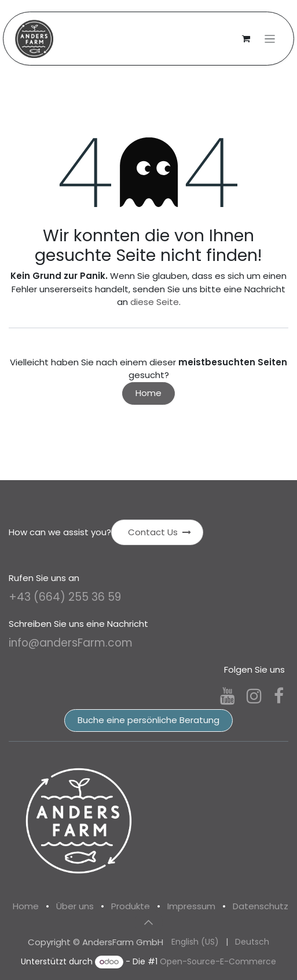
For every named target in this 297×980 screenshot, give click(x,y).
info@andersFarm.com (71, 643)
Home (148, 393)
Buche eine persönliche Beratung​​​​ (148, 720)
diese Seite (155, 302)
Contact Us (159, 532)
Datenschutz (261, 906)
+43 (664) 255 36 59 (65, 597)
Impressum (191, 906)
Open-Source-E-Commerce (218, 961)
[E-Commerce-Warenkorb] (246, 39)
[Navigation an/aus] (270, 39)
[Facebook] (279, 696)
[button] (149, 923)
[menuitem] (195, 942)
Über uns (75, 906)
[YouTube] (228, 696)
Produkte (131, 906)
